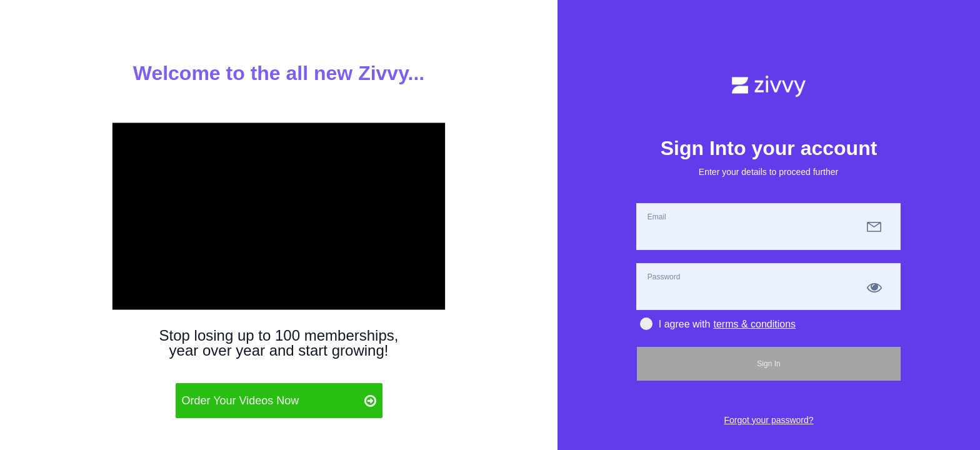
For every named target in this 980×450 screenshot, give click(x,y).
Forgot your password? (768, 420)
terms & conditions (754, 324)
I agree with (675, 324)
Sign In (768, 364)
